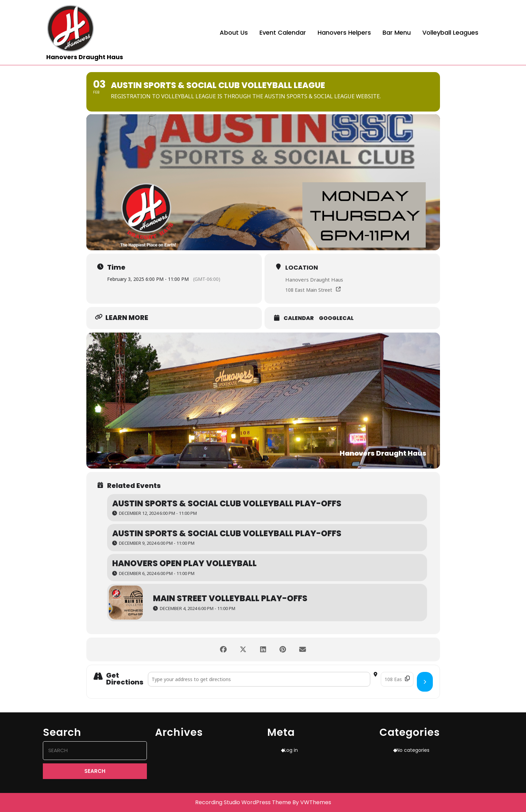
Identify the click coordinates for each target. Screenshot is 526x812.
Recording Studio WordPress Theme (243, 802)
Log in (291, 750)
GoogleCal (336, 318)
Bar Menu (397, 32)
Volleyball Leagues (450, 32)
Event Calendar (283, 32)
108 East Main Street (309, 290)
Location (302, 267)
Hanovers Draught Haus (85, 57)
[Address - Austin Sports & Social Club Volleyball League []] (259, 679)
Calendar (299, 318)
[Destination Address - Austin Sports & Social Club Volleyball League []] (397, 679)
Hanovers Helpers (344, 32)
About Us (234, 32)
